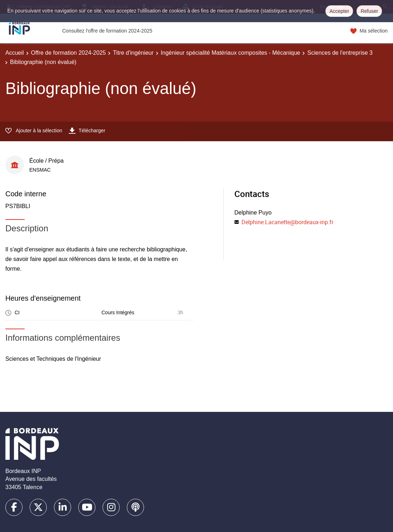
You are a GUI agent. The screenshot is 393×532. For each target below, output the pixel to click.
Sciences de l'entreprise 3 (340, 53)
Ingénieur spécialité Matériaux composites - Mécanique (230, 53)
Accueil (15, 53)
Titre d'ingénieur (133, 53)
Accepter (339, 11)
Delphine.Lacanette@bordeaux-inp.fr (287, 222)
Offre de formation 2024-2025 (69, 53)
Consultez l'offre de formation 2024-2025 (107, 31)
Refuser (369, 11)
